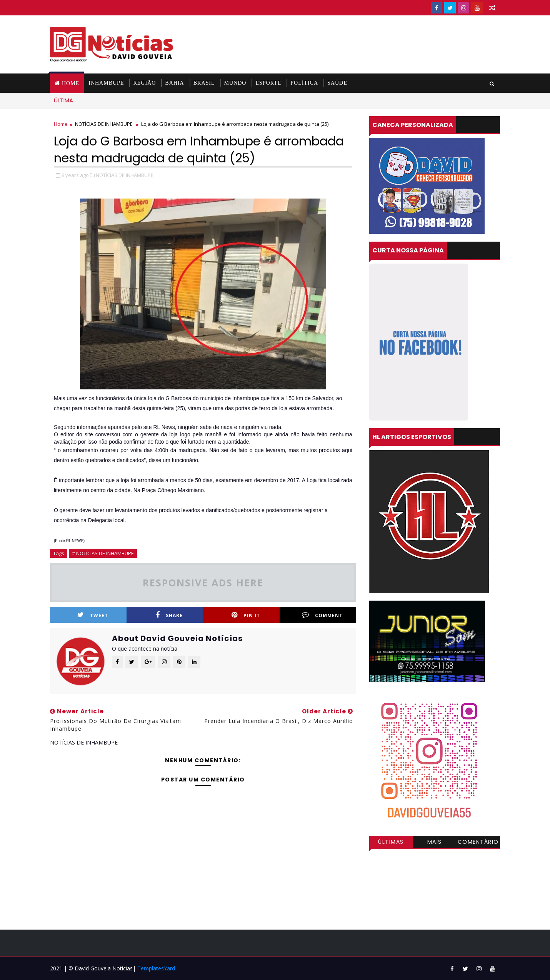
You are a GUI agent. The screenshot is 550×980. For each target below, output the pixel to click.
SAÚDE (337, 83)
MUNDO (235, 83)
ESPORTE (268, 83)
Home (71, 83)
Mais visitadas (435, 843)
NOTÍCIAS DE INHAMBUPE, (125, 175)
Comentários (478, 843)
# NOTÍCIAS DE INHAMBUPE (103, 553)
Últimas (391, 842)
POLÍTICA (304, 83)
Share (169, 615)
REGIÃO (144, 83)
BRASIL (204, 83)
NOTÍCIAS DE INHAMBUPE (104, 124)
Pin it (246, 615)
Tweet (93, 615)
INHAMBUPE (106, 83)
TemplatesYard (156, 968)
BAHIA (174, 83)
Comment (322, 615)
